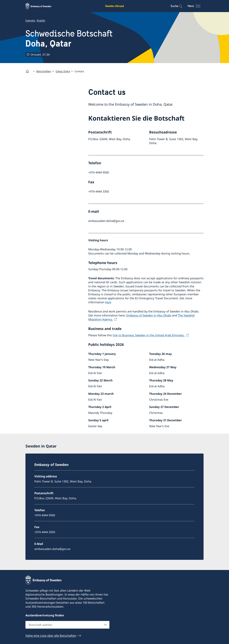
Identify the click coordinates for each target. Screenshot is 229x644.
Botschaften (44, 71)
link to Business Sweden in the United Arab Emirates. (149, 335)
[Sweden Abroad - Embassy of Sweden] (41, 6)
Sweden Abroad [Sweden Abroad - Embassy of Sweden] (114, 6)
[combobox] (67, 625)
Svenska (30, 20)
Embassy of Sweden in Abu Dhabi (149, 315)
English (41, 20)
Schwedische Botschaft (69, 39)
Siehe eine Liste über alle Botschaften (51, 636)
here (108, 302)
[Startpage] (29, 71)
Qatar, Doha (63, 71)
